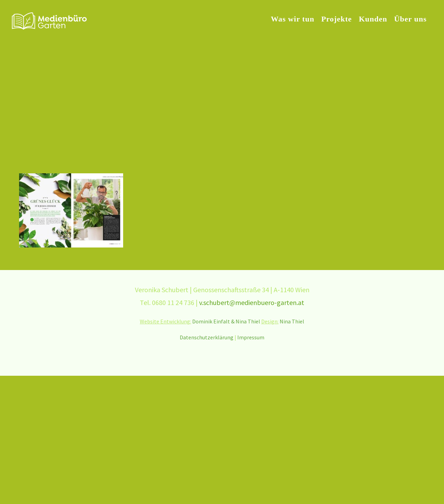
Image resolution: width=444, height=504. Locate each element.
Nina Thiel (292, 321)
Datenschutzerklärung (207, 337)
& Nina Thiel (246, 321)
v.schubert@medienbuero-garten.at (252, 302)
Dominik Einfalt (211, 321)
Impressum (251, 337)
